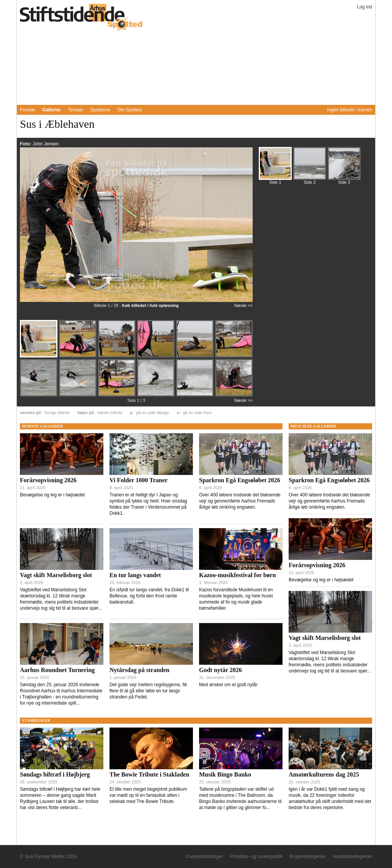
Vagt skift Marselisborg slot (56, 575)
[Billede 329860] (78, 357)
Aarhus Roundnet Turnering (57, 670)
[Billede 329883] (344, 167)
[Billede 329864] (234, 356)
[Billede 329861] (118, 357)
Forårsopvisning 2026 (48, 480)
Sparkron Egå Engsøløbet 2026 (240, 480)
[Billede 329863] (196, 357)
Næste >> (243, 305)
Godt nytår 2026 (220, 670)
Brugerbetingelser (308, 857)
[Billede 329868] (157, 396)
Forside (28, 110)
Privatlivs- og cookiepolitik (256, 857)
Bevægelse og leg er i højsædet (52, 495)
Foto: (26, 144)
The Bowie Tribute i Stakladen (149, 774)
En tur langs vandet (135, 575)
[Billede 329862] (157, 357)
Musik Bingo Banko (225, 774)
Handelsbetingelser (352, 857)
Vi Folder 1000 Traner (139, 480)
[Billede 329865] (39, 396)
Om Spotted (129, 110)
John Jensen (46, 144)
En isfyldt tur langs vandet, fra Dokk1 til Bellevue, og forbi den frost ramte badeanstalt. (149, 596)
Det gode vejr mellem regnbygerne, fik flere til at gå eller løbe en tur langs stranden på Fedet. (148, 691)
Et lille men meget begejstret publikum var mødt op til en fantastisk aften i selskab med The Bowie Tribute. (148, 795)
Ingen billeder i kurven (350, 110)
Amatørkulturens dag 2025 (324, 774)
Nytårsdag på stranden (139, 670)
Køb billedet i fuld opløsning (150, 305)
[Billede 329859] (39, 357)
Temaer (75, 110)
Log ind (365, 7)
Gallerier (51, 110)
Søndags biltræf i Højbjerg (55, 774)
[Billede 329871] (310, 167)
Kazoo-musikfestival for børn (238, 575)
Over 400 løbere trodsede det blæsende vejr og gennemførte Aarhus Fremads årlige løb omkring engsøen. (240, 501)
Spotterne (100, 110)
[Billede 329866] (78, 396)
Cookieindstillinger (204, 857)
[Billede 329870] (234, 395)
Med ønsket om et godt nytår (228, 685)
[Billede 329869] (196, 396)
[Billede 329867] (118, 396)
